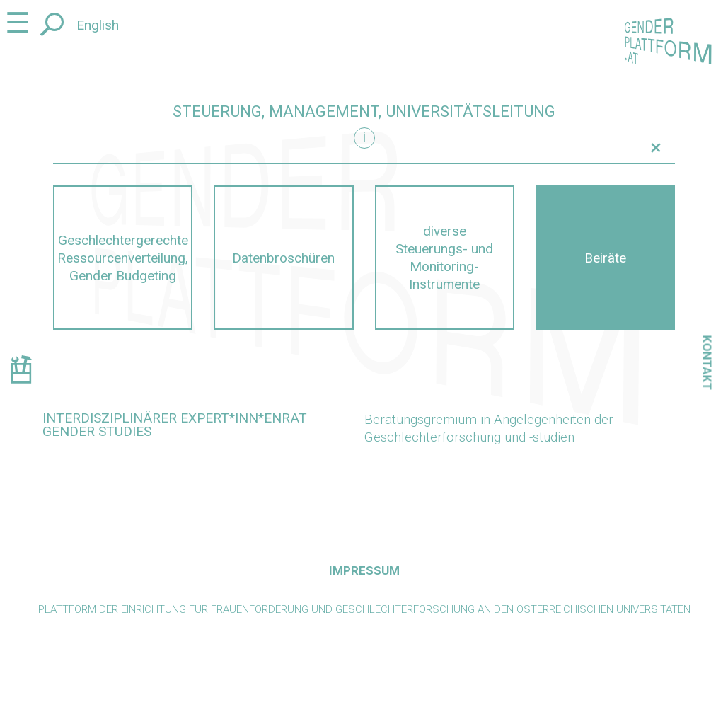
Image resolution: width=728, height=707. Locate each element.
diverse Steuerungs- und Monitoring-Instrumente (444, 258)
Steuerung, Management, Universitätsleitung (364, 111)
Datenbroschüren (283, 258)
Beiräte (605, 258)
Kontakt (707, 362)
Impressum (364, 570)
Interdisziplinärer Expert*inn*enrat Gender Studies (175, 425)
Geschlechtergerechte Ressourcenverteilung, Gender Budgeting (123, 258)
